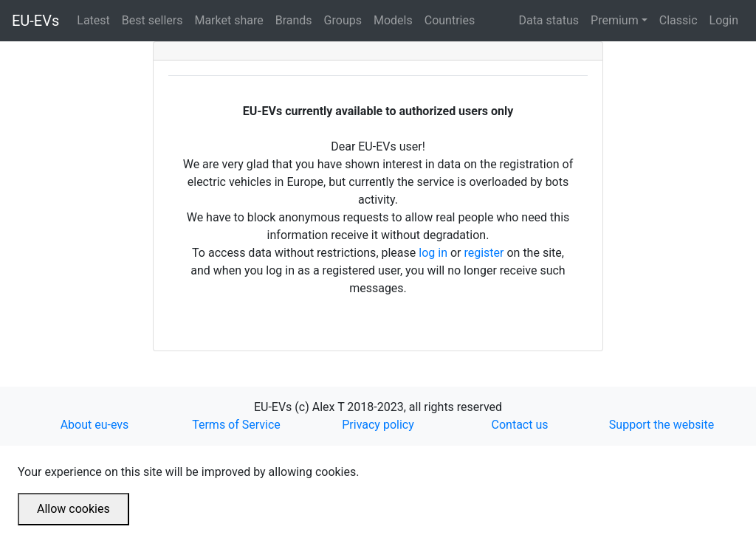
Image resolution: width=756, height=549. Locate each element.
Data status (549, 20)
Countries (450, 20)
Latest (96, 19)
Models (396, 19)
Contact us (520, 425)
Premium (615, 20)
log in (433, 253)
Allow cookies (73, 509)
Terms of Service (236, 425)
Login (724, 20)
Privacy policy (378, 425)
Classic (678, 20)
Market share (231, 19)
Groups (346, 19)
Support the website (661, 425)
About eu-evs (95, 425)
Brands (297, 19)
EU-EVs (35, 21)
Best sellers (155, 19)
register (484, 253)
